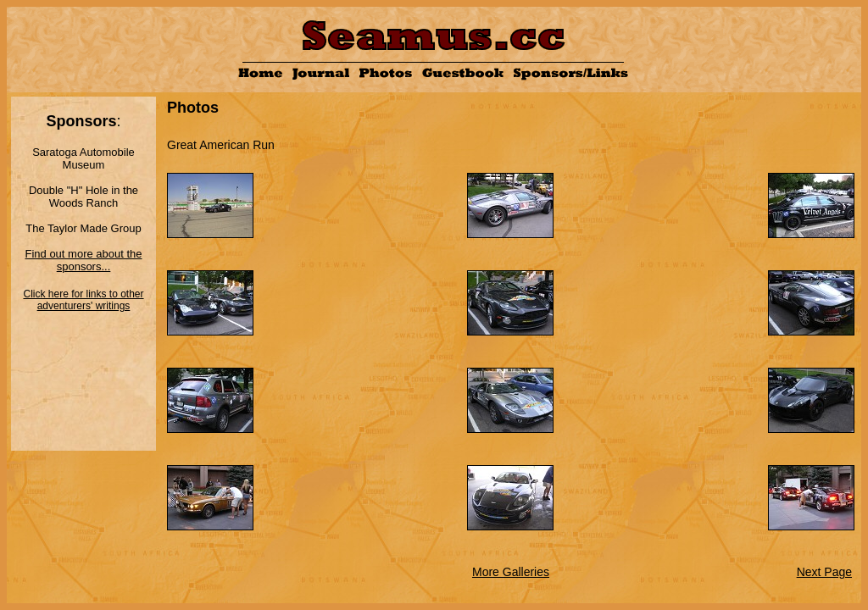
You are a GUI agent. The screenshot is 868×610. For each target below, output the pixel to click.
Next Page (824, 572)
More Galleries (511, 572)
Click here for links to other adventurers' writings (83, 300)
